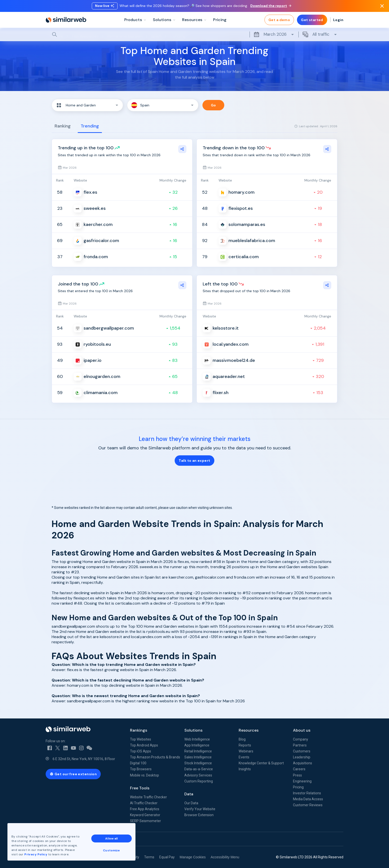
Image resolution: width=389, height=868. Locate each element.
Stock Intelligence (198, 763)
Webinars (246, 751)
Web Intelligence (197, 739)
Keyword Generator (145, 815)
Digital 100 (138, 763)
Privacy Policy (36, 854)
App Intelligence (197, 745)
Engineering (302, 781)
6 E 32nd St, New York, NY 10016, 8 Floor (84, 759)
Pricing (298, 787)
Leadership (302, 757)
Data (189, 794)
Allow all (111, 838)
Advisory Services (198, 775)
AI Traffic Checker (144, 803)
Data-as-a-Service (199, 769)
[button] (87, 105)
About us (302, 730)
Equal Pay (167, 857)
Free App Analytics (145, 809)
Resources (249, 730)
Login (338, 20)
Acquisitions (303, 763)
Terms (149, 857)
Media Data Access (308, 799)
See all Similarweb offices (68, 839)
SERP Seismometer (146, 821)
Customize (111, 850)
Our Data (191, 803)
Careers (299, 769)
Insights (245, 769)
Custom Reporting (199, 781)
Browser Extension (199, 815)
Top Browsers (141, 769)
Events (244, 757)
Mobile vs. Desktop (145, 775)
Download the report (271, 6)
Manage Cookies (193, 857)
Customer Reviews (308, 805)
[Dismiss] (382, 6)
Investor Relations (307, 793)
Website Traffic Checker (148, 797)
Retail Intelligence (198, 751)
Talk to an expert (194, 461)
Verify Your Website (200, 809)
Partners (300, 745)
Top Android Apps (144, 745)
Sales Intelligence (198, 757)
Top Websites (141, 739)
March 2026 (274, 34)
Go (213, 105)
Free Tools (140, 788)
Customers (302, 751)
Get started (312, 20)
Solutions (193, 730)
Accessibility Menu (225, 857)
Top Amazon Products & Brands (155, 757)
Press (297, 775)
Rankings (139, 730)
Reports (245, 745)
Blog (242, 739)
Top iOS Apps (141, 751)
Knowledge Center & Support (261, 763)
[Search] (194, 34)
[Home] (66, 20)
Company (301, 739)
